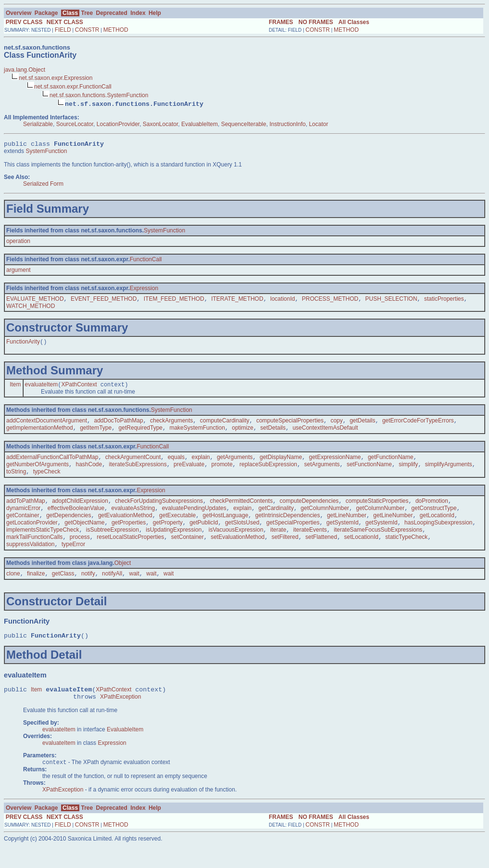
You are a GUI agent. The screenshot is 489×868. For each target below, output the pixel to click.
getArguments (235, 464)
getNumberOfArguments (38, 472)
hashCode (89, 472)
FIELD (63, 30)
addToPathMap (26, 511)
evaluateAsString (133, 519)
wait (134, 590)
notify (88, 590)
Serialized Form (43, 185)
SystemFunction (46, 153)
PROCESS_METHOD (330, 301)
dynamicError (23, 519)
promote (222, 472)
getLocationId (437, 527)
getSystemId (343, 536)
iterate (278, 544)
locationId (282, 301)
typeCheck (47, 481)
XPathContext (79, 389)
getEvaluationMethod (125, 527)
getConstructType (434, 519)
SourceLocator (75, 124)
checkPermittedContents (241, 511)
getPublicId (204, 536)
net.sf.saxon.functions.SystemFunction (99, 95)
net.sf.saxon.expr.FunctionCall (73, 87)
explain (201, 464)
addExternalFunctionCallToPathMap (52, 464)
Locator (318, 124)
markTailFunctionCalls (34, 552)
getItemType (96, 434)
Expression (144, 290)
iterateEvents (310, 544)
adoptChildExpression (80, 511)
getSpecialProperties (293, 536)
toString (16, 481)
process (80, 552)
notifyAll (112, 590)
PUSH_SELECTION (391, 301)
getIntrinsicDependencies (288, 527)
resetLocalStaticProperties (130, 552)
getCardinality (276, 519)
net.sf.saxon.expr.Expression (56, 78)
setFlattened (321, 552)
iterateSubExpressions (138, 472)
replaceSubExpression (268, 472)
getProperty (168, 536)
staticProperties (444, 301)
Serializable (38, 124)
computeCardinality (225, 426)
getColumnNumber (325, 519)
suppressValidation (31, 560)
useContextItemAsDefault (325, 434)
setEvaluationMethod (238, 552)
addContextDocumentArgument (47, 426)
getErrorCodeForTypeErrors (418, 426)
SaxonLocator (160, 124)
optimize (243, 434)
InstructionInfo (287, 124)
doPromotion (432, 511)
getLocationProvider (32, 536)
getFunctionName (391, 464)
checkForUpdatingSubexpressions (159, 511)
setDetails (273, 434)
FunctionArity (23, 345)
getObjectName (84, 536)
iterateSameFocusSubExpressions (378, 544)
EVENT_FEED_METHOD (104, 301)
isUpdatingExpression (174, 544)
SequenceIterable (244, 124)
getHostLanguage (226, 527)
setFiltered (285, 552)
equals (176, 464)
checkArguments (171, 426)
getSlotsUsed (242, 536)
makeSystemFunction (197, 434)
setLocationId (361, 552)
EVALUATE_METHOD (35, 301)
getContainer (23, 527)
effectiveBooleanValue (76, 519)
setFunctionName (369, 472)
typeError (73, 560)
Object (123, 579)
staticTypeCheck (406, 552)
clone (13, 590)
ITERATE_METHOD (237, 301)
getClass (63, 590)
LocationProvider (118, 124)
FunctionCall (146, 261)
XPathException (120, 718)
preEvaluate (189, 472)
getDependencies (69, 527)
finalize (36, 590)
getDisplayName (281, 464)
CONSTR (87, 30)
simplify (408, 472)
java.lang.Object (25, 70)
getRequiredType (141, 434)
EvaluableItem (200, 124)
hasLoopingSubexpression (438, 536)
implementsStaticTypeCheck (43, 544)
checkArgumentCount (133, 464)
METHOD (116, 30)
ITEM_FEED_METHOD (174, 301)
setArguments (322, 472)
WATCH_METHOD (31, 308)
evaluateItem (42, 389)
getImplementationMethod (40, 434)
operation (18, 243)
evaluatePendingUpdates (194, 519)
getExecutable (177, 527)
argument (19, 271)
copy (336, 426)
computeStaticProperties (377, 511)
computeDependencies (309, 511)
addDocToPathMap (119, 426)
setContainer (188, 552)
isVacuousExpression (236, 544)
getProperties (129, 536)
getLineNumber (347, 527)
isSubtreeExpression (113, 544)
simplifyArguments (449, 472)
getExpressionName (335, 464)
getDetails (362, 426)
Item (15, 389)
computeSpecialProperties (290, 426)
